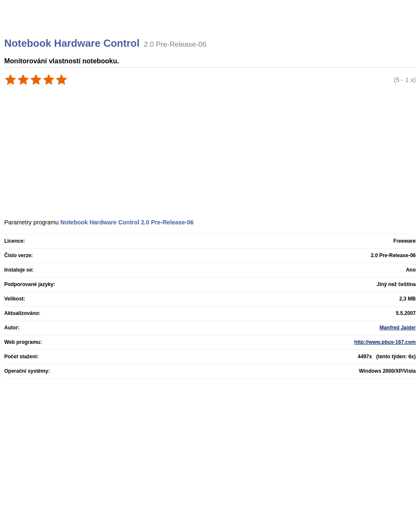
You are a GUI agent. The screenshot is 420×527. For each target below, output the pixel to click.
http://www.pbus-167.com (385, 342)
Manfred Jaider (398, 328)
